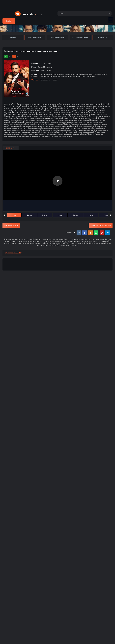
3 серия (45, 215)
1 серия (14, 215)
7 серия (106, 215)
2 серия (29, 215)
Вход (9, 21)
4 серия (60, 215)
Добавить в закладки (11, 225)
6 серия (91, 215)
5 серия (75, 215)
